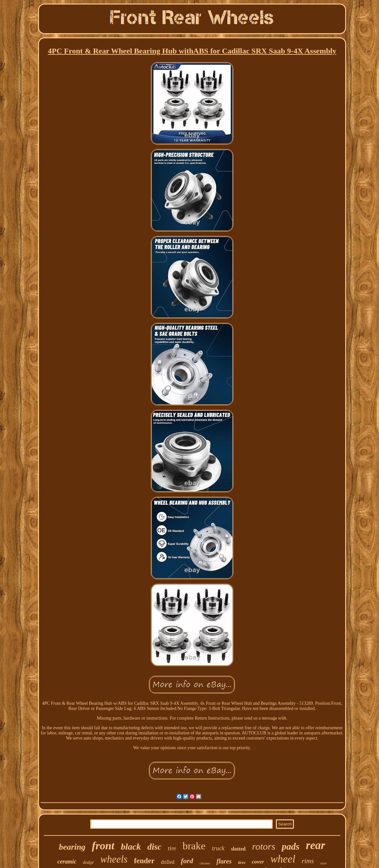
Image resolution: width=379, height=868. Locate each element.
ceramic (67, 862)
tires (242, 862)
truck (218, 848)
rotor (324, 863)
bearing (72, 847)
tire (172, 848)
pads (291, 846)
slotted (238, 849)
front (103, 846)
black (131, 847)
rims (308, 861)
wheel (283, 859)
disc (154, 847)
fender (144, 861)
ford (187, 861)
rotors (264, 846)
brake (194, 846)
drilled (168, 862)
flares (224, 861)
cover (258, 862)
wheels (114, 859)
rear (316, 845)
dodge (88, 862)
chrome (205, 863)
